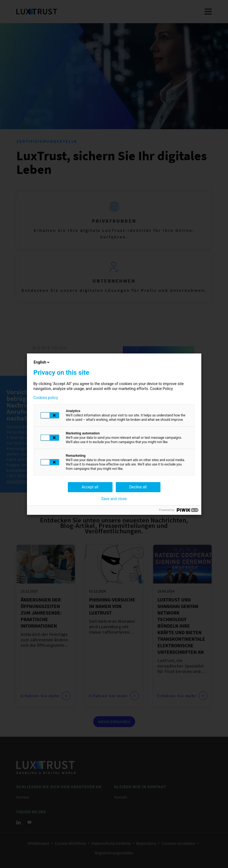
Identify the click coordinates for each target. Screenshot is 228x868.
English (42, 362)
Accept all (90, 487)
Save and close (114, 499)
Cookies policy (46, 398)
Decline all (138, 487)
